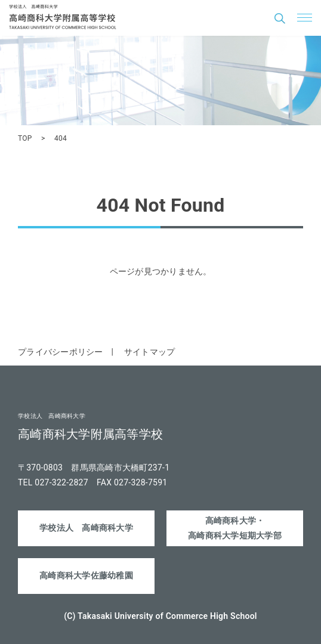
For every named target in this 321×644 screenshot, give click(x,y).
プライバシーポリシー (61, 352)
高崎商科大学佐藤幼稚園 (86, 575)
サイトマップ (150, 352)
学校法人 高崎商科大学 (86, 528)
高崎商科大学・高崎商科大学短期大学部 (235, 528)
